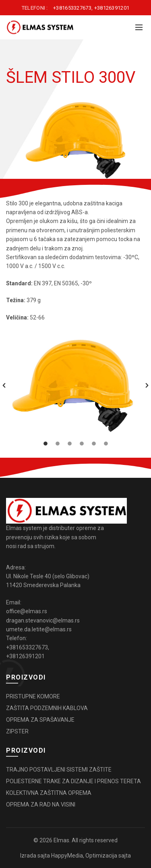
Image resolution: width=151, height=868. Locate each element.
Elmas (61, 840)
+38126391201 (112, 8)
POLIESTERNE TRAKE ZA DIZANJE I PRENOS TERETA (73, 781)
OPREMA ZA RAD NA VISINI (41, 805)
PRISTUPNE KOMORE (33, 696)
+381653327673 (72, 8)
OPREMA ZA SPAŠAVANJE (40, 720)
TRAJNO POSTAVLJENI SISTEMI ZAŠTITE (59, 770)
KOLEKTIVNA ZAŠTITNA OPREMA (49, 793)
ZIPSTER (17, 731)
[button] (4, 385)
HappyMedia (67, 856)
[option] (75, 385)
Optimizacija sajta (108, 856)
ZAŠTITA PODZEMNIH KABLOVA (47, 708)
